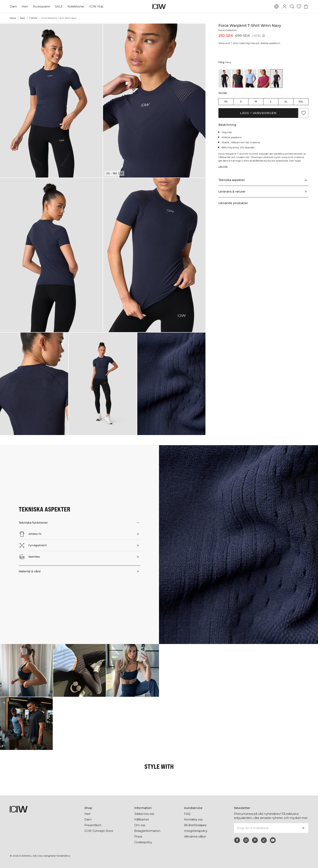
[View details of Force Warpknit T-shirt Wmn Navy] (276, 78)
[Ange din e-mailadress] (266, 828)
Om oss (140, 825)
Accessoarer (41, 6)
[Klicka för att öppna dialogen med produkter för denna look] (26, 670)
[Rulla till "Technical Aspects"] (263, 180)
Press (138, 837)
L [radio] (271, 102)
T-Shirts (33, 18)
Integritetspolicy (196, 831)
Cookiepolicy (143, 842)
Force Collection (228, 30)
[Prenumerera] (303, 828)
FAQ (187, 814)
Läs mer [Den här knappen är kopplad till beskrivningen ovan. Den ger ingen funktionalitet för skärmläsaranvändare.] (223, 166)
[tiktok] (264, 840)
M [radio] (256, 102)
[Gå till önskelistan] (299, 6)
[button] (51, 101)
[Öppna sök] (292, 6)
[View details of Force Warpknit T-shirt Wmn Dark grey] (238, 78)
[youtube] (273, 840)
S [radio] (241, 102)
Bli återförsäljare (196, 825)
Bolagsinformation (148, 831)
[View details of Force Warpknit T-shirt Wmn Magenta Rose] (263, 78)
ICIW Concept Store (98, 831)
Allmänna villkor (196, 837)
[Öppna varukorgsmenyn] (306, 6)
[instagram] (246, 840)
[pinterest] (255, 840)
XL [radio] (286, 102)
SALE (59, 6)
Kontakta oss (193, 820)
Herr (25, 6)
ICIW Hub (96, 6)
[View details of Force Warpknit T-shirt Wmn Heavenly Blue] (250, 78)
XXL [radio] (301, 102)
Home (13, 18)
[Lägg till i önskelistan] (303, 113)
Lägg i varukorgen (258, 113)
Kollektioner (76, 6)
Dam (13, 6)
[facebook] (237, 840)
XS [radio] (226, 102)
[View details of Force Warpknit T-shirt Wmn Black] (225, 78)
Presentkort (93, 825)
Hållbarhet (142, 820)
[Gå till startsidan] (159, 6)
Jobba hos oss (144, 814)
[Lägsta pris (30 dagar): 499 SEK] (264, 36)
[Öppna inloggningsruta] (285, 6)
